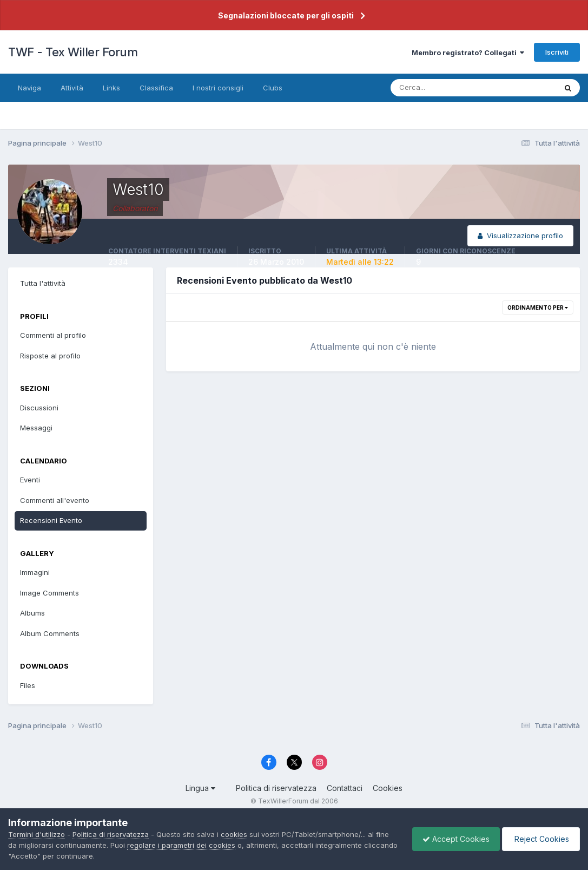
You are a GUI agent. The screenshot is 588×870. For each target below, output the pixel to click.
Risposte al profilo (50, 356)
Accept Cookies (453, 839)
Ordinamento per (538, 308)
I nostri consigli (218, 88)
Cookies (388, 788)
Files (28, 685)
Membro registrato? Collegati (468, 53)
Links (111, 88)
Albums (32, 613)
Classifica (156, 88)
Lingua (200, 788)
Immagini (35, 572)
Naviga (29, 88)
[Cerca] (438, 88)
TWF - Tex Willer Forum (73, 52)
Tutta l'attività (43, 283)
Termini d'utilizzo (37, 834)
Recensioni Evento (51, 520)
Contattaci (345, 788)
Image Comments (49, 593)
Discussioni (39, 408)
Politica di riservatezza (276, 788)
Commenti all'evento (55, 500)
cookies (234, 834)
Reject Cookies (540, 839)
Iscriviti (557, 52)
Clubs (273, 88)
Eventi (30, 480)
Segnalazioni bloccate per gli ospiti (286, 15)
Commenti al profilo (53, 335)
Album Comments (50, 633)
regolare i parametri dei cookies (181, 845)
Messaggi (36, 428)
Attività (72, 88)
